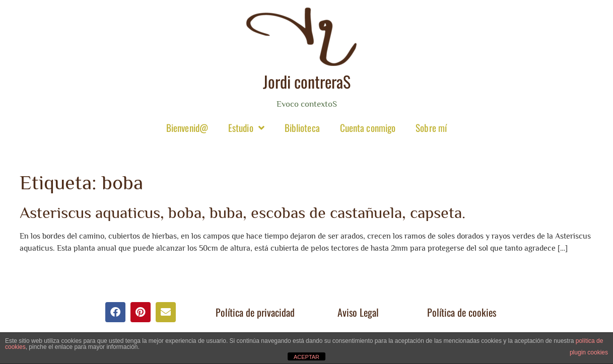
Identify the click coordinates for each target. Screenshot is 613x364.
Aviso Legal (358, 312)
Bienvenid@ (187, 127)
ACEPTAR (306, 357)
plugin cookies (589, 352)
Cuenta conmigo (368, 127)
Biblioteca (302, 127)
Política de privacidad (255, 312)
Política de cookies (462, 312)
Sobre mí (431, 127)
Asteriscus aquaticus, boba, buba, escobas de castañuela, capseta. (243, 212)
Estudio (246, 128)
